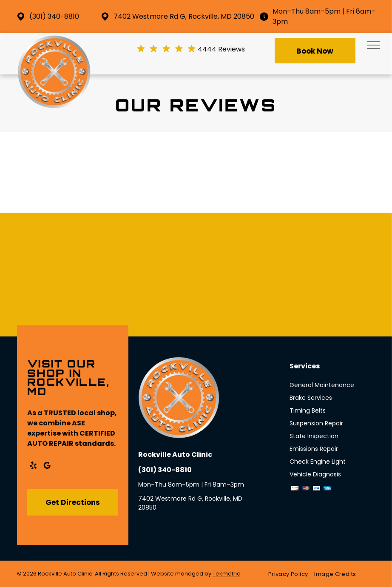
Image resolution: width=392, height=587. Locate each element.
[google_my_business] (47, 467)
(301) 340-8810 (54, 16)
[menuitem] (291, 574)
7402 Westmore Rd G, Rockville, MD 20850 (184, 16)
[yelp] (33, 467)
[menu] (373, 45)
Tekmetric (226, 574)
